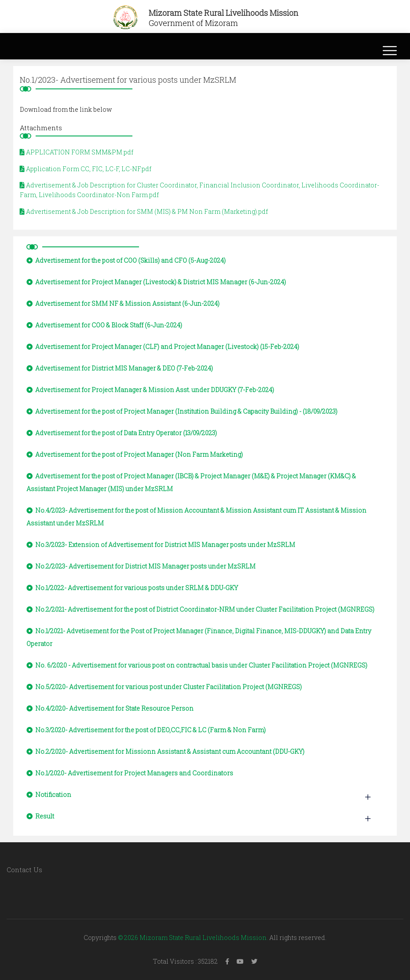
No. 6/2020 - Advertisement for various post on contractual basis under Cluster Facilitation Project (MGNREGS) (197, 665)
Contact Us (24, 870)
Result (40, 816)
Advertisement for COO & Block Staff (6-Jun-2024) (104, 325)
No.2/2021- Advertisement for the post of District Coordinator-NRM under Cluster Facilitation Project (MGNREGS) (200, 609)
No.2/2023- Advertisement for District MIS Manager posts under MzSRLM (141, 566)
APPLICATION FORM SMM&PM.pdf (77, 152)
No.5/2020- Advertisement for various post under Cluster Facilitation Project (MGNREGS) (164, 687)
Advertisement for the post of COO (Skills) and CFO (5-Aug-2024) (126, 260)
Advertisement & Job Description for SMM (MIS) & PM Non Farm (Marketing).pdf (144, 211)
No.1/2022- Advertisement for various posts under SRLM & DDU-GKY (132, 588)
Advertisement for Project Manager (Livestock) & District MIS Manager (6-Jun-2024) (156, 282)
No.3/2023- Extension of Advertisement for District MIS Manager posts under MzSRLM (161, 545)
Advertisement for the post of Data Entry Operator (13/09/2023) (122, 433)
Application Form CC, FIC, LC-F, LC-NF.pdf (86, 169)
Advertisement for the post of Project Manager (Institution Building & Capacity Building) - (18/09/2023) (182, 411)
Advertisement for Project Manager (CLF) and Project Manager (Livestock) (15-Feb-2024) (163, 347)
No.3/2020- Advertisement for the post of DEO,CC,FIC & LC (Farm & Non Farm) (146, 730)
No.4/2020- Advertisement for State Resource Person (110, 708)
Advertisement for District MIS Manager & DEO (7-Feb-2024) (120, 368)
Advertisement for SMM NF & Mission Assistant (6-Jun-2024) (123, 303)
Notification (49, 795)
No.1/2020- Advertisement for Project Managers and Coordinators (130, 773)
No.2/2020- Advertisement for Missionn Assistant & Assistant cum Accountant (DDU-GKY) (165, 751)
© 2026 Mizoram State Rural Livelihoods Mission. (193, 938)
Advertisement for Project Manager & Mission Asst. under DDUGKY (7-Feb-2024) (150, 390)
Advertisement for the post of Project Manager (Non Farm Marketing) (135, 454)
